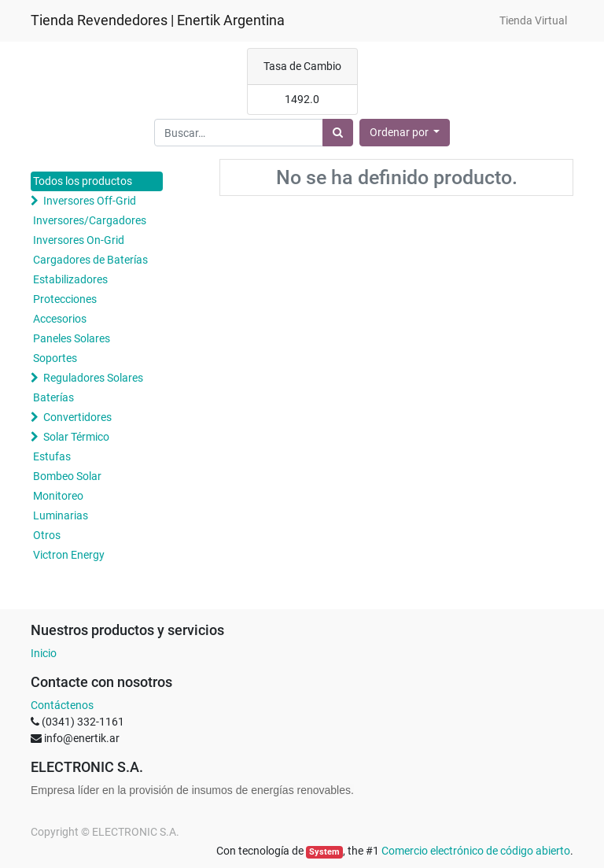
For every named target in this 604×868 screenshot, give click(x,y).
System (324, 852)
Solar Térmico (76, 437)
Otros (47, 535)
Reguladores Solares (93, 378)
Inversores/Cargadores (90, 220)
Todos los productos (83, 181)
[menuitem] (533, 21)
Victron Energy (69, 555)
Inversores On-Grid (79, 240)
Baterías (53, 397)
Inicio (44, 653)
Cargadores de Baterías (90, 260)
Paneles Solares (72, 338)
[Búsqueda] (338, 133)
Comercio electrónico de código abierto (476, 851)
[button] (405, 133)
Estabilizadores (70, 279)
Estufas (52, 456)
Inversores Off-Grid (90, 201)
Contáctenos (62, 705)
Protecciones (65, 299)
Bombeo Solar (67, 476)
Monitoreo (58, 496)
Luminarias (61, 515)
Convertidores (77, 417)
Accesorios (60, 319)
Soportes (55, 358)
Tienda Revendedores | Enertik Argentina (158, 20)
